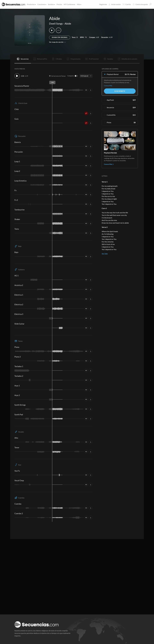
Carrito (127, 4)
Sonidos (51, 4)
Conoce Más (108, 86)
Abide (68, 23)
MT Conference (69, 4)
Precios (59, 4)
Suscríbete (120, 91)
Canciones (42, 4)
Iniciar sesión (115, 4)
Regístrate (103, 4)
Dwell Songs (56, 23)
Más (79, 4)
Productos (31, 4)
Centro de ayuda (140, 4)
